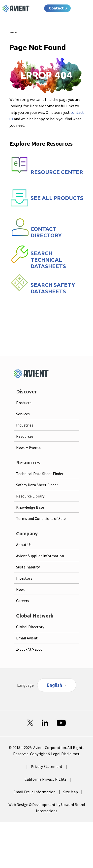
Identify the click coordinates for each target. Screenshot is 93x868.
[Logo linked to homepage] (16, 8)
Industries (25, 425)
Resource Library (30, 496)
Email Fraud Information (34, 792)
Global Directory (30, 627)
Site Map (71, 792)
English (54, 685)
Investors (24, 578)
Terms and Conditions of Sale (41, 518)
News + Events (28, 447)
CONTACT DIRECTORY (46, 232)
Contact (56, 8)
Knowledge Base (30, 507)
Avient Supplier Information (40, 556)
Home (13, 32)
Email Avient (27, 638)
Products (24, 403)
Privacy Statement (47, 766)
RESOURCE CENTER (57, 172)
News (21, 589)
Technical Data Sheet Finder (40, 474)
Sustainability (28, 567)
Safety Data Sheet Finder (37, 485)
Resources (25, 436)
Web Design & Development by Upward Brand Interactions (47, 808)
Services (23, 414)
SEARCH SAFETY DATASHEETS (53, 288)
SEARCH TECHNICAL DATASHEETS (48, 260)
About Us (24, 545)
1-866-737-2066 (29, 649)
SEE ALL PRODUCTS (57, 198)
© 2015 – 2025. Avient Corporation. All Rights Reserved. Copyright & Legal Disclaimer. (46, 751)
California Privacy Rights (46, 779)
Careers (23, 601)
